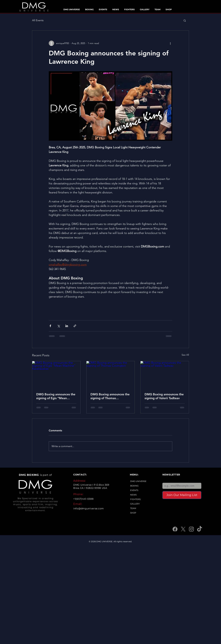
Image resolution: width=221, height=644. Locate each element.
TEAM (133, 508)
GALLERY (135, 504)
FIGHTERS (135, 499)
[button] (185, 20)
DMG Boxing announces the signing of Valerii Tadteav (164, 396)
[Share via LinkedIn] (67, 326)
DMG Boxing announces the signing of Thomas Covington (110, 396)
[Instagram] (191, 529)
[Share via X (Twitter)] (59, 326)
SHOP (133, 513)
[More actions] (170, 43)
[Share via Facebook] (50, 326)
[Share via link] (75, 326)
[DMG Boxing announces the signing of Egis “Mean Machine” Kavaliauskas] (56, 375)
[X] (183, 529)
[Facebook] (175, 529)
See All (185, 355)
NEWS (133, 495)
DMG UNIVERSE (138, 481)
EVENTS (134, 490)
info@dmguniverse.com (89, 508)
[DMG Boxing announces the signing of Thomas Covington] (111, 375)
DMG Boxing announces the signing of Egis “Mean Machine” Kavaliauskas (56, 396)
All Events (38, 20)
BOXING (134, 486)
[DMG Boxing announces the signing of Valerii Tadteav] (165, 375)
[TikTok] (200, 529)
